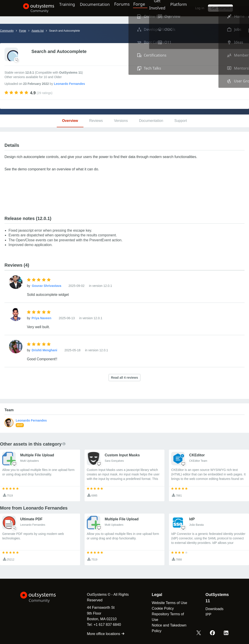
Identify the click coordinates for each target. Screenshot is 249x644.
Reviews (96, 121)
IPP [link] (208, 614)
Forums (125, 8)
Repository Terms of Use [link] (166, 617)
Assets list (37, 31)
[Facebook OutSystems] (213, 633)
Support (181, 121)
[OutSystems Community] (33, 8)
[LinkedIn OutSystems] (226, 633)
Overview (70, 121)
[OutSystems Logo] (43, 597)
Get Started (227, 8)
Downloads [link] (214, 609)
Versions (121, 121)
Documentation (95, 8)
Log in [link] (208, 8)
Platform (185, 8)
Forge (142, 8)
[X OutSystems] (200, 633)
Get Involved (160, 8)
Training (65, 8)
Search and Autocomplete (64, 31)
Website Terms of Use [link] (168, 603)
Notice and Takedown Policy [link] (167, 628)
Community (7, 31)
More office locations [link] (102, 634)
